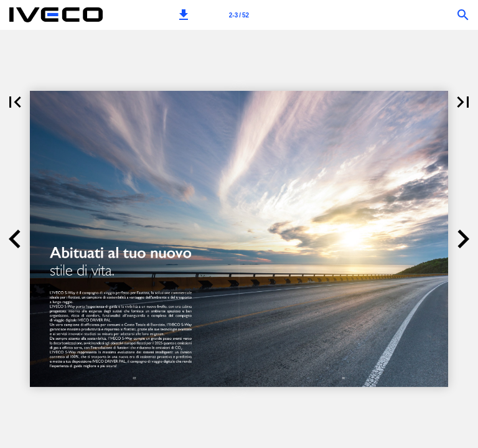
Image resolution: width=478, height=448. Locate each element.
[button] (184, 15)
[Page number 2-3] (239, 15)
